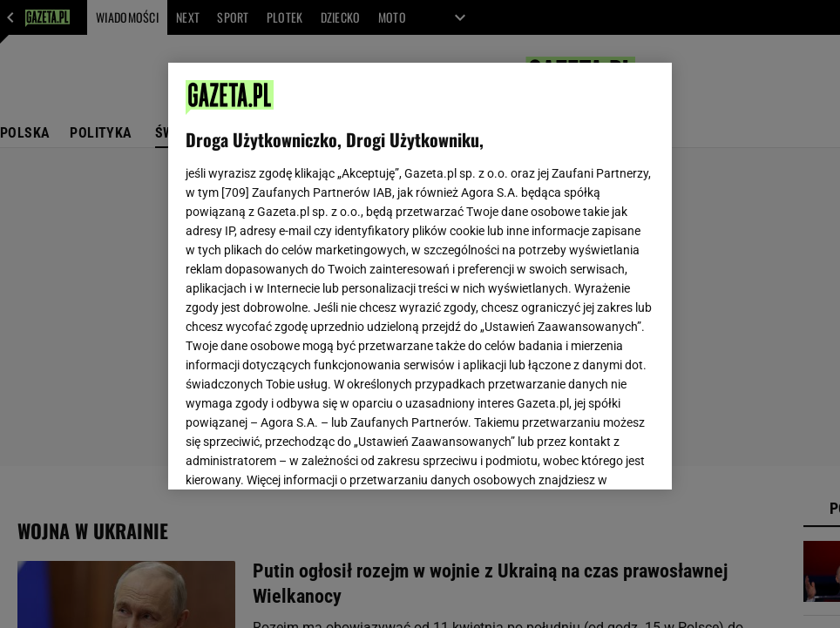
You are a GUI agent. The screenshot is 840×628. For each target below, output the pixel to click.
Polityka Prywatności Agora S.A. (522, 249)
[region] (420, 276)
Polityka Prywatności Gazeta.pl (340, 249)
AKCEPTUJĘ (596, 456)
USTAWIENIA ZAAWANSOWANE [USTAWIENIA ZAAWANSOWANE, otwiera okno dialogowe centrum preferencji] (299, 455)
